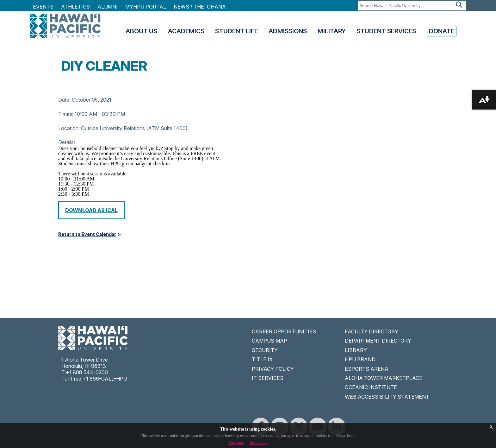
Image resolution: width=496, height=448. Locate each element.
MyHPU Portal (146, 7)
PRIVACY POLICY (273, 369)
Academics (186, 31)
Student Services (386, 31)
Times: (66, 114)
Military (332, 31)
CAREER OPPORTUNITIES (284, 331)
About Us (141, 31)
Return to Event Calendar (87, 234)
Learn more (259, 443)
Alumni (108, 7)
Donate (442, 31)
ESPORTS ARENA (367, 369)
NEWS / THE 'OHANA (200, 7)
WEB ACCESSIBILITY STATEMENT (387, 397)
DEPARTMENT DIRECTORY (378, 341)
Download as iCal (91, 210)
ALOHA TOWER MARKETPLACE (384, 378)
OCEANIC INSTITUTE (371, 387)
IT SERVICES (268, 378)
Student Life (236, 31)
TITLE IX (262, 359)
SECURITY (265, 350)
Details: (67, 142)
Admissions (288, 31)
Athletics (75, 7)
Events (43, 7)
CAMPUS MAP (270, 341)
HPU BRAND (360, 359)
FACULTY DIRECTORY (372, 331)
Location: (69, 128)
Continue (236, 443)
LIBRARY (356, 350)
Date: (64, 100)
